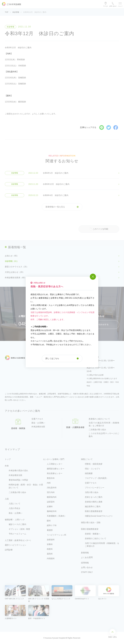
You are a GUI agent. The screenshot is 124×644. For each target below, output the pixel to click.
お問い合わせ (113, 6)
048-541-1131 (33, 324)
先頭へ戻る (112, 633)
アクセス (106, 6)
